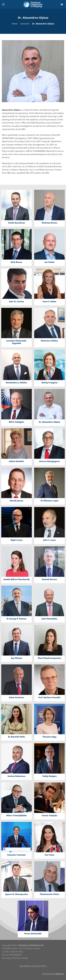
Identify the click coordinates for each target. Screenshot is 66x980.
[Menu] (3, 4)
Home (15, 24)
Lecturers (25, 24)
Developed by (53, 974)
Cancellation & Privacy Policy (33, 966)
